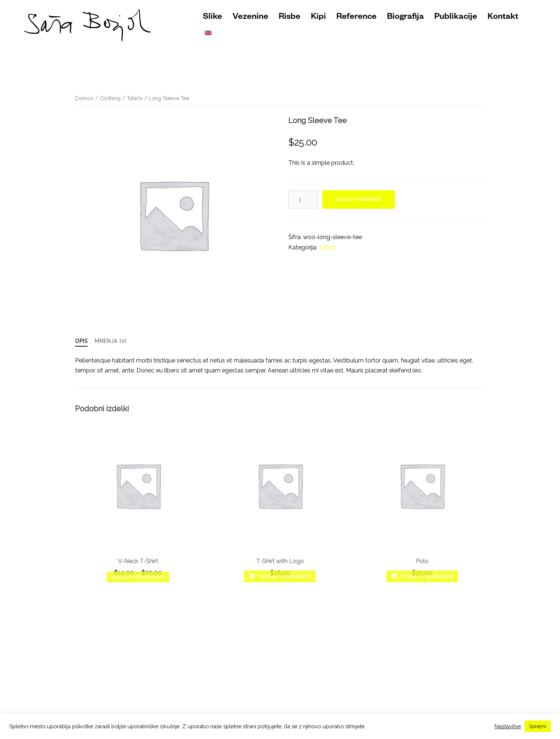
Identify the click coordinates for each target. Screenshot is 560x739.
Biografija (405, 18)
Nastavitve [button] (508, 726)
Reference (357, 18)
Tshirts (135, 98)
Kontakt (503, 18)
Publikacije (456, 18)
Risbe (290, 18)
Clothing (110, 98)
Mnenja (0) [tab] (111, 341)
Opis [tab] (81, 341)
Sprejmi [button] (538, 726)
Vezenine (250, 18)
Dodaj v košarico (359, 199)
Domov (84, 98)
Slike (213, 18)
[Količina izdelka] (303, 200)
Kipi (318, 18)
